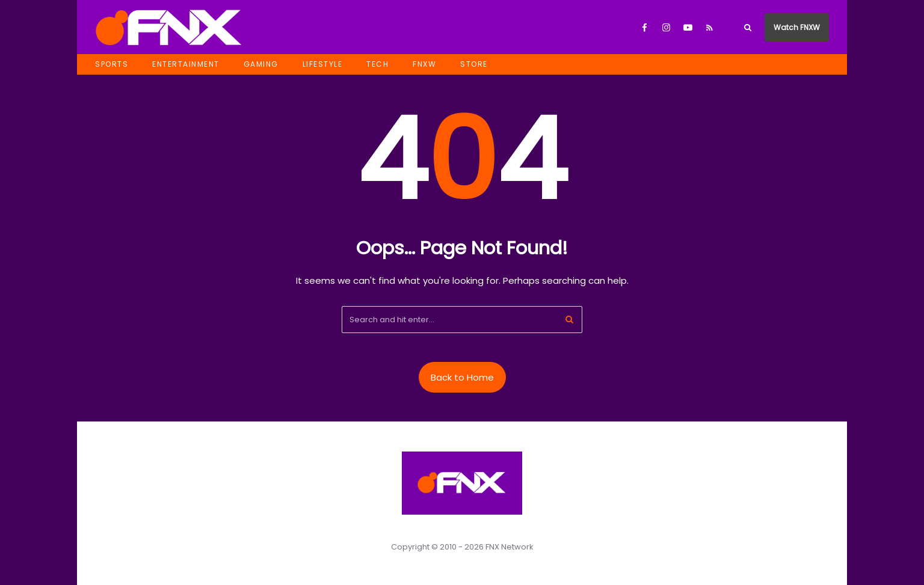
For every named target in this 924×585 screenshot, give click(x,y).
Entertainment (186, 64)
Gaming (261, 64)
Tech (377, 64)
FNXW (424, 64)
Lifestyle (323, 64)
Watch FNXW (797, 27)
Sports (112, 64)
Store (474, 64)
